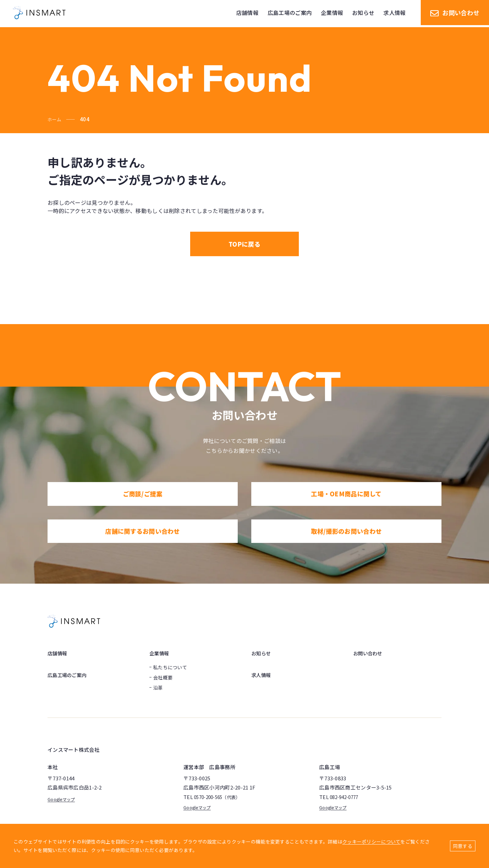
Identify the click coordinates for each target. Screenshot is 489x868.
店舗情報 (59, 653)
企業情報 (160, 653)
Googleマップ (64, 799)
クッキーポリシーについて (371, 842)
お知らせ (262, 653)
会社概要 (163, 677)
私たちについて (170, 667)
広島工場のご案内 (70, 675)
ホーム (55, 119)
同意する (463, 846)
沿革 (158, 688)
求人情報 (262, 675)
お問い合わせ (455, 14)
